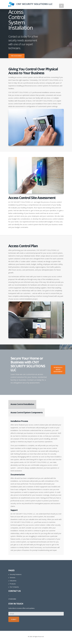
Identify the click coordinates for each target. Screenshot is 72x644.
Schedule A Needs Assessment (58, 370)
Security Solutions (16, 574)
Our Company (14, 587)
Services (13, 578)
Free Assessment (16, 56)
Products (13, 584)
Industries (13, 581)
